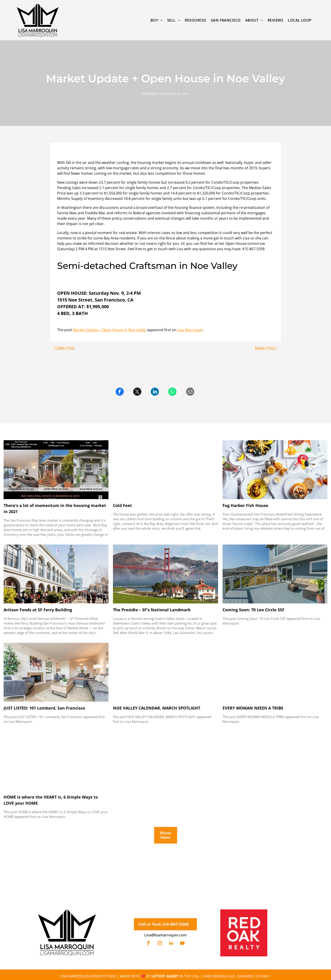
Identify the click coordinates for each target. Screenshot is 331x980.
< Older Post (64, 348)
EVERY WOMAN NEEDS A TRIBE (253, 708)
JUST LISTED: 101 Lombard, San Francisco (44, 708)
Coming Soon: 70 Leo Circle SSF (253, 610)
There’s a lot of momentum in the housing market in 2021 (55, 508)
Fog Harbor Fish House (245, 505)
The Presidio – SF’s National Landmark (152, 610)
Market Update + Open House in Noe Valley (109, 330)
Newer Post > (266, 348)
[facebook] (149, 944)
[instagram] (160, 944)
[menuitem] (157, 20)
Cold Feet (122, 505)
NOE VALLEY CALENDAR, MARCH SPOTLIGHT (157, 708)
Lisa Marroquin (190, 330)
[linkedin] (171, 944)
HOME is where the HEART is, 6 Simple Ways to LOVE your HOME (51, 800)
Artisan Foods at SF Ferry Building (38, 610)
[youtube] (182, 944)
